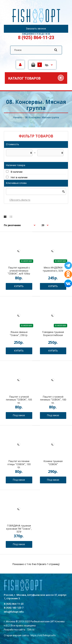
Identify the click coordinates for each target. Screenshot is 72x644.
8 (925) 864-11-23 (36, 38)
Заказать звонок (36, 29)
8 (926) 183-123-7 (14, 608)
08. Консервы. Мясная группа (42, 117)
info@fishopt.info (14, 612)
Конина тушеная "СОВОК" (53, 463)
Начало (18, 117)
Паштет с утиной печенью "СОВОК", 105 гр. (19, 400)
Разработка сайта (14, 630)
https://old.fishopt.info (43, 635)
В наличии (17, 172)
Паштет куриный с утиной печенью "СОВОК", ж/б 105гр (19, 271)
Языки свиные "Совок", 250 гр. (19, 334)
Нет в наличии (19, 177)
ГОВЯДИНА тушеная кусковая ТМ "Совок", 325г (19, 529)
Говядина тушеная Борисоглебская (53, 334)
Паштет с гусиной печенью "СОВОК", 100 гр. (53, 400)
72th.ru (31, 630)
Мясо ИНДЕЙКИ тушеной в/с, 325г (53, 269)
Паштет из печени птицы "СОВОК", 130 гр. (19, 464)
